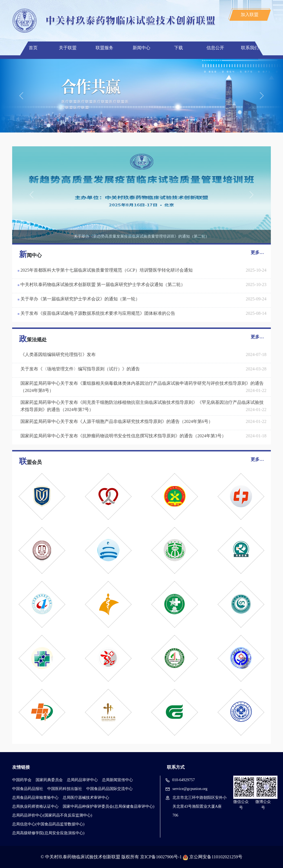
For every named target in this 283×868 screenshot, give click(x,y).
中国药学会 (22, 780)
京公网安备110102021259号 (216, 857)
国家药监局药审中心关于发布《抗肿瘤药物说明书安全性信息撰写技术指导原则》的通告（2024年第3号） (123, 436)
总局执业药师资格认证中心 (35, 806)
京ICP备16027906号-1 (161, 857)
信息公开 (215, 48)
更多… (257, 252)
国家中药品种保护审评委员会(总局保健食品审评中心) (108, 806)
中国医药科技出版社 (65, 789)
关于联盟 (68, 48)
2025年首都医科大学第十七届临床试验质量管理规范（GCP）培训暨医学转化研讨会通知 (107, 270)
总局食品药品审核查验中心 (35, 798)
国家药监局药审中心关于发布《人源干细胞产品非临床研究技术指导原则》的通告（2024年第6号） (117, 421)
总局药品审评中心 (82, 780)
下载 (179, 48)
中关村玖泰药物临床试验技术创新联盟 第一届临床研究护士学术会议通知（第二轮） (103, 284)
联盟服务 (104, 48)
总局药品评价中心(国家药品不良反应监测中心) (52, 815)
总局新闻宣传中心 (117, 780)
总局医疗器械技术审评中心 (86, 798)
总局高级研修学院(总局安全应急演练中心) (48, 833)
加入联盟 (250, 15)
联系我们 (250, 48)
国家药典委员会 (49, 780)
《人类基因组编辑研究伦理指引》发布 (58, 354)
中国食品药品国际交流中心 (109, 789)
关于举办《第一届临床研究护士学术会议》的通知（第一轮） (80, 299)
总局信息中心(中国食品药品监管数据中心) (48, 824)
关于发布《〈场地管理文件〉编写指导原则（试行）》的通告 (80, 369)
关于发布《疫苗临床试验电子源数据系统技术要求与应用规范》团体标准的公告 (98, 313)
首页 (33, 48)
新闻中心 (141, 48)
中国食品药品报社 (28, 789)
